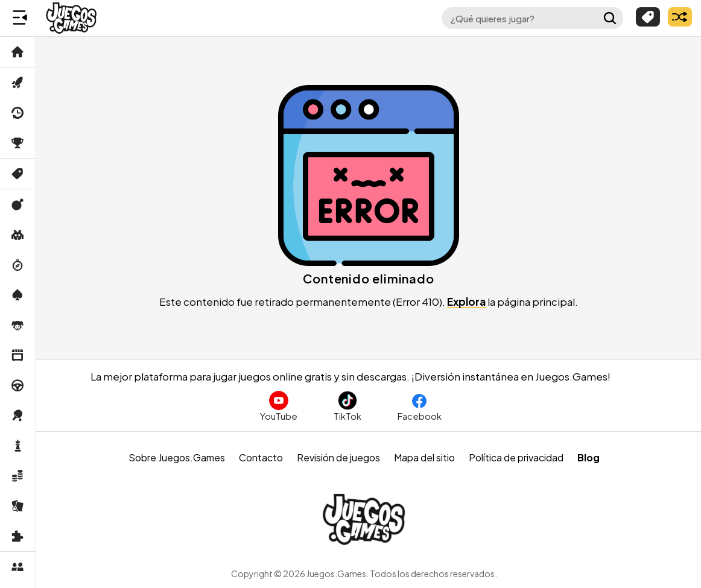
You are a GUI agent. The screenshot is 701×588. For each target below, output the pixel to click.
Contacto (261, 457)
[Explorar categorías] (648, 17)
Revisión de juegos (338, 457)
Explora (466, 302)
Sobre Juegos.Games (177, 457)
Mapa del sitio (424, 457)
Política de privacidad (516, 457)
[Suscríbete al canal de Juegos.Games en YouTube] (279, 406)
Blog (588, 457)
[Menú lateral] (20, 18)
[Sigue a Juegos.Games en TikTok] (347, 406)
